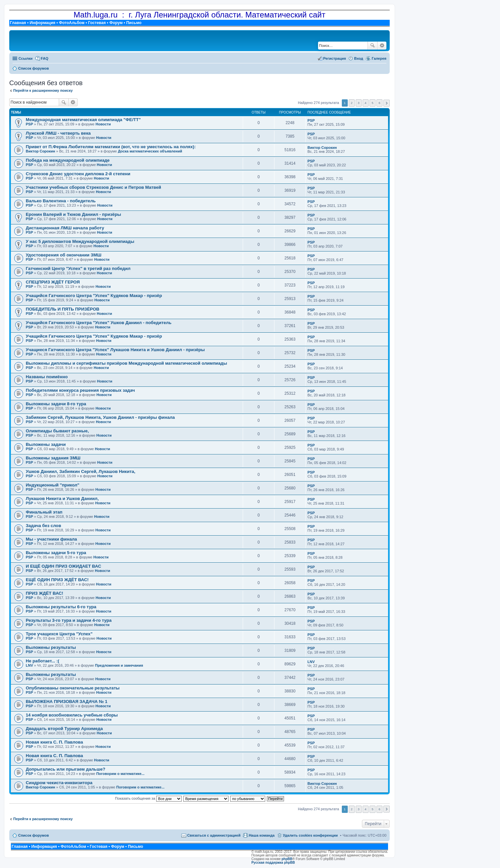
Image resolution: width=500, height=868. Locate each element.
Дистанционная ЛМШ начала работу (65, 228)
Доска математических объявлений (150, 151)
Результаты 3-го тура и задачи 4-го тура (69, 620)
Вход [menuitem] (358, 58)
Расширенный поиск (382, 46)
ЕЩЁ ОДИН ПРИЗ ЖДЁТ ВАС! (57, 580)
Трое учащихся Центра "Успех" (59, 634)
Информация (43, 23)
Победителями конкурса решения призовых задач (80, 390)
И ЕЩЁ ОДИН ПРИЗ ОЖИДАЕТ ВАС (63, 566)
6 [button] (379, 103)
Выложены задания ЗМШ (53, 458)
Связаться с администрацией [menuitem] (214, 835)
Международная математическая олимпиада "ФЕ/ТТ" (83, 120)
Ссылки (26, 58)
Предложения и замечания (119, 665)
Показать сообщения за (148, 798)
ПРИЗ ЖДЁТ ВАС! (45, 593)
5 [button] (373, 103)
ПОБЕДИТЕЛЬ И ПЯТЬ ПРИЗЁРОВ (63, 309)
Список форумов (34, 835)
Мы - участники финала (51, 539)
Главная (18, 23)
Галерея (379, 58)
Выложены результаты (51, 647)
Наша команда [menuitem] (262, 835)
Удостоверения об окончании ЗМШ (64, 255)
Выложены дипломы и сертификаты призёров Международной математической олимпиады (126, 363)
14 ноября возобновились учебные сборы (72, 715)
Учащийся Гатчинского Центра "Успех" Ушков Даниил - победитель (99, 323)
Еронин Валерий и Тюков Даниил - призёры (73, 214)
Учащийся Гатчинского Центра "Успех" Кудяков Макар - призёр (94, 296)
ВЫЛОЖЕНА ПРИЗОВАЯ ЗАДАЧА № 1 (67, 701)
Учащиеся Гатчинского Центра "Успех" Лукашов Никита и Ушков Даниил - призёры (115, 350)
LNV (29, 665)
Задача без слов (43, 526)
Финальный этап (44, 512)
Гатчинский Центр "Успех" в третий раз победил (78, 268)
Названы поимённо (47, 377)
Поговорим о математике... (120, 774)
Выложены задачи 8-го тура (56, 404)
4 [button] (366, 103)
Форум (116, 23)
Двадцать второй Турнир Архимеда (64, 729)
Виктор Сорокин (40, 151)
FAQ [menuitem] (45, 58)
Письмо (134, 23)
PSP (29, 124)
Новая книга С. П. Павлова (54, 742)
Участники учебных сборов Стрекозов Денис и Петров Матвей (93, 187)
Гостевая (97, 23)
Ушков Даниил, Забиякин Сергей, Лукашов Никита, (81, 471)
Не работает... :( (42, 661)
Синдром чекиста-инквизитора (59, 783)
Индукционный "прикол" (53, 485)
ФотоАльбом (71, 23)
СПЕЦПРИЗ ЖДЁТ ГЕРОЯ (53, 282)
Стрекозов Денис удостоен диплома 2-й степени (78, 174)
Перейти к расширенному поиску (43, 90)
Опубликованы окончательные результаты (73, 688)
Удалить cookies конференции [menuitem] (310, 835)
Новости (103, 124)
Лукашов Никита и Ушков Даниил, (62, 499)
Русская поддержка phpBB (273, 863)
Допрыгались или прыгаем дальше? (66, 769)
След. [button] (387, 103)
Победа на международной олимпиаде (68, 160)
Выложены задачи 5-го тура (56, 553)
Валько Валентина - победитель (61, 201)
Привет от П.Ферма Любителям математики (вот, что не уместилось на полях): (111, 147)
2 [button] (352, 103)
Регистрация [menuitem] (335, 58)
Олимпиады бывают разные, (57, 431)
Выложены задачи (46, 444)
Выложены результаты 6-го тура (61, 607)
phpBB (287, 859)
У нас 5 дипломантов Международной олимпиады (80, 241)
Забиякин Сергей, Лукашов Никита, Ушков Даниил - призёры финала (100, 417)
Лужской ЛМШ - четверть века (58, 133)
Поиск (373, 46)
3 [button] (359, 103)
